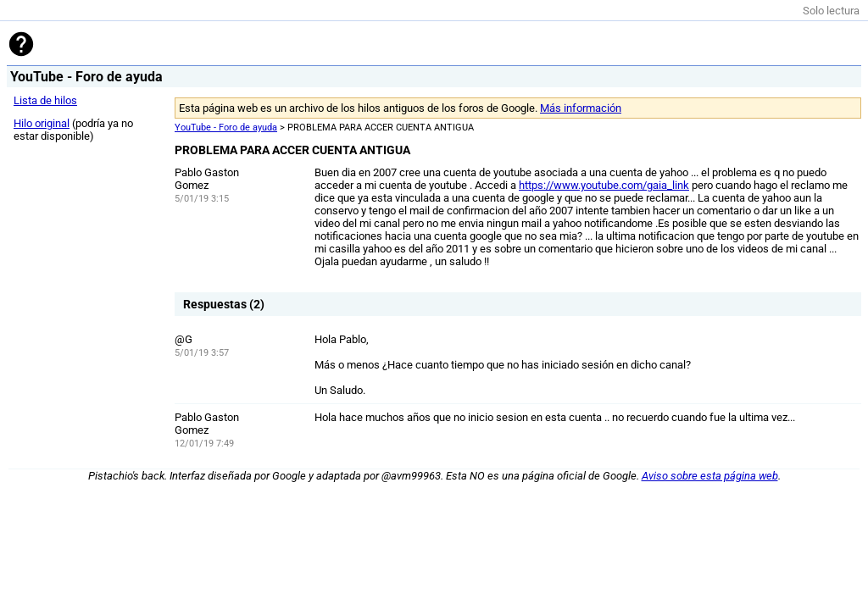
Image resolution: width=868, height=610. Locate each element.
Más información (581, 108)
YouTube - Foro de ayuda (226, 128)
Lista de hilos (45, 100)
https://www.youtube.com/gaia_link (604, 185)
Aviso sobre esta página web (710, 476)
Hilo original (42, 123)
